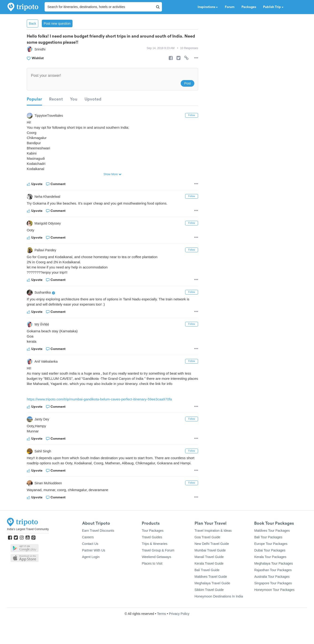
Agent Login (91, 567)
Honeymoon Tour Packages (274, 600)
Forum (230, 7)
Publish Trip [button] (273, 7)
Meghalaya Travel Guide (212, 594)
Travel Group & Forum (158, 561)
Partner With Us (94, 561)
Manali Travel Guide (209, 567)
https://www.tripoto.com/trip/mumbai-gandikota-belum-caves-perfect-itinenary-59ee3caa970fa (104, 404)
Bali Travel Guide (207, 580)
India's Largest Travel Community (28, 539)
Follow (192, 115)
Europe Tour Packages (271, 554)
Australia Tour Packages (272, 587)
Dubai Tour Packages (270, 561)
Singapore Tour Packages (273, 594)
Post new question (57, 23)
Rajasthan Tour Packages (273, 580)
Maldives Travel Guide (211, 587)
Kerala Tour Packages (270, 567)
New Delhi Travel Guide (212, 554)
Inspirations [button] (208, 7)
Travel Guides (152, 547)
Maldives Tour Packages (272, 541)
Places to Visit (152, 574)
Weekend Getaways (156, 567)
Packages (249, 7)
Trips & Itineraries (155, 554)
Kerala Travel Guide (209, 574)
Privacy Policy (179, 624)
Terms (161, 624)
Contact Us (90, 554)
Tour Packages (153, 541)
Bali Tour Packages (268, 547)
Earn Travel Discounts (98, 541)
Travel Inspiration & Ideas (213, 541)
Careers (88, 547)
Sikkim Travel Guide (209, 600)
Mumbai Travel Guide (210, 561)
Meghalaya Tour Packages (274, 574)
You (74, 99)
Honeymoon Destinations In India (219, 607)
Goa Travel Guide (207, 547)
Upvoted (93, 99)
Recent (56, 99)
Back (33, 23)
